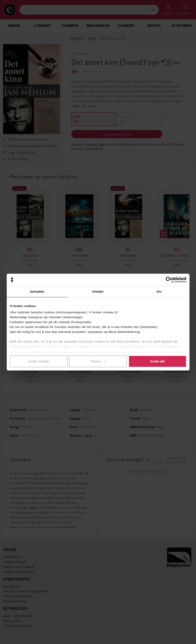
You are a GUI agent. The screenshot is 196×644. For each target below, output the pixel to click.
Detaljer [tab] (98, 291)
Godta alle (157, 361)
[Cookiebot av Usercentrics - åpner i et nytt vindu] (169, 280)
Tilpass (98, 361)
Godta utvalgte (39, 361)
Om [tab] (159, 291)
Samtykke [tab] (37, 291)
